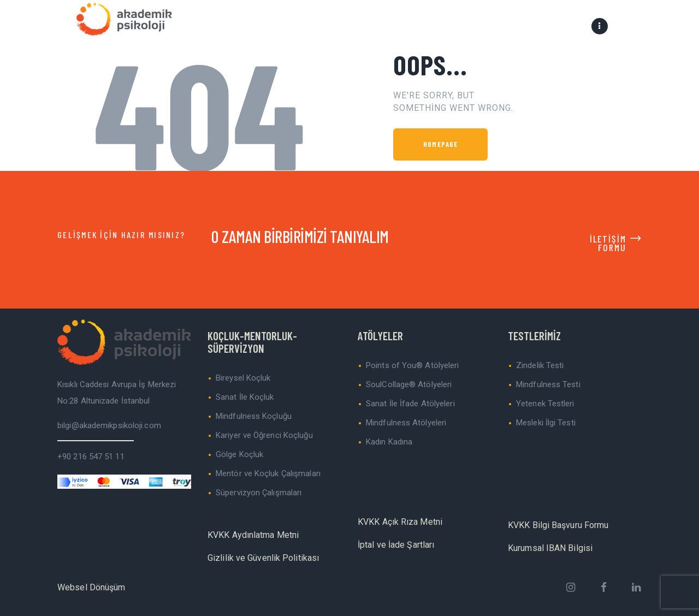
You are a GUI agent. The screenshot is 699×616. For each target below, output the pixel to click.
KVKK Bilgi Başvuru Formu (558, 525)
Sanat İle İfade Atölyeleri (410, 404)
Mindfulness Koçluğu (254, 416)
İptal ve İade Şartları (396, 545)
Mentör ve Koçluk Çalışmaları (268, 473)
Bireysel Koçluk (243, 378)
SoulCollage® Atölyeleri (409, 384)
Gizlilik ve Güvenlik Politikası (263, 558)
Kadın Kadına (389, 442)
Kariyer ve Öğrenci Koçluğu (264, 435)
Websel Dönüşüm (91, 587)
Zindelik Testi (540, 365)
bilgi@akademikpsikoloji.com (109, 425)
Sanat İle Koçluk (245, 397)
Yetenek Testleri (545, 404)
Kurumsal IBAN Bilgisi (550, 548)
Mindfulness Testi (548, 384)
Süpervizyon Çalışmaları (259, 493)
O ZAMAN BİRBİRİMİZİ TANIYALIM (300, 236)
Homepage (440, 144)
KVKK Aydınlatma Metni (253, 535)
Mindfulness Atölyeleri (406, 423)
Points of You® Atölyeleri (413, 365)
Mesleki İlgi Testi (546, 423)
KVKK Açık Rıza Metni (400, 522)
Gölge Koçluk (239, 454)
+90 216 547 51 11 (91, 457)
